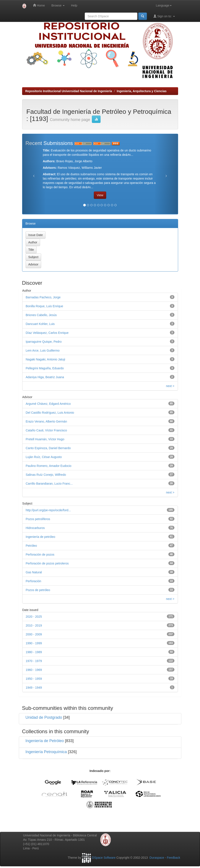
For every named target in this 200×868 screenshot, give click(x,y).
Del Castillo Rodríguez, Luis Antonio (50, 413)
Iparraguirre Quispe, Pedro (44, 342)
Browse (58, 5)
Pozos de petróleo (38, 590)
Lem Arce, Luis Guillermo (43, 350)
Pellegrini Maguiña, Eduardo (45, 368)
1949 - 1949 (34, 688)
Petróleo (31, 546)
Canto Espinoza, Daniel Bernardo (48, 448)
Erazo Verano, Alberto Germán (46, 421)
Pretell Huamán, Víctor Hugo (45, 439)
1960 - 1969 (34, 670)
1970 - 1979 (34, 661)
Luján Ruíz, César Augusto (44, 457)
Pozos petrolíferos (38, 519)
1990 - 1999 (34, 643)
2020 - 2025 (34, 617)
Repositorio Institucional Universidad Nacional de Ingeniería (69, 91)
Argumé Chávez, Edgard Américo (48, 404)
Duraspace (157, 858)
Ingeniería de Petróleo (45, 741)
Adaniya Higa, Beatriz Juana (45, 377)
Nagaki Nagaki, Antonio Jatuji (46, 359)
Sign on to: (164, 16)
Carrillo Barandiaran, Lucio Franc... (49, 484)
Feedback (173, 858)
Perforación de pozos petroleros (47, 563)
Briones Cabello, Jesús (41, 315)
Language (164, 5)
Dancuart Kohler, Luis (40, 324)
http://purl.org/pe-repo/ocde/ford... (48, 510)
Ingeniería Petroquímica (46, 752)
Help (74, 5)
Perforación (34, 581)
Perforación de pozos (40, 555)
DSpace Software (104, 858)
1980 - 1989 (34, 652)
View (100, 195)
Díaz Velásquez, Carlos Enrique (47, 333)
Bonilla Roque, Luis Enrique (45, 306)
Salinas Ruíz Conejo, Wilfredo (46, 475)
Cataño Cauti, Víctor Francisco (46, 430)
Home (39, 5)
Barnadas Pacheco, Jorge (43, 297)
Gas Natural (34, 572)
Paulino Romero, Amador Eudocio (49, 466)
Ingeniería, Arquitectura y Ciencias (142, 91)
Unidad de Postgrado (44, 717)
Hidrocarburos (35, 528)
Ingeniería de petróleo (41, 537)
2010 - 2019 (34, 625)
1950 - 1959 (34, 679)
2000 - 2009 (34, 634)
